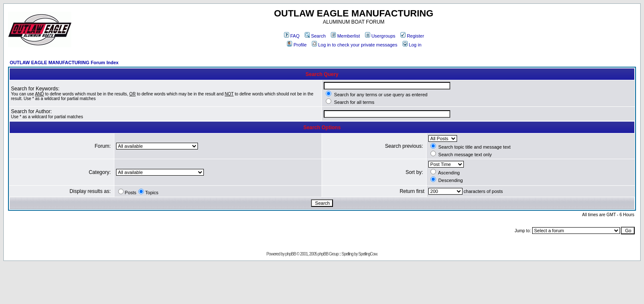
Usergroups (380, 36)
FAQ (292, 36)
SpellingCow (368, 254)
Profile (297, 45)
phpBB (291, 254)
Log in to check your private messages (355, 45)
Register (412, 36)
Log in (412, 45)
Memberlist (345, 36)
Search (315, 36)
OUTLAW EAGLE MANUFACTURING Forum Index (64, 62)
